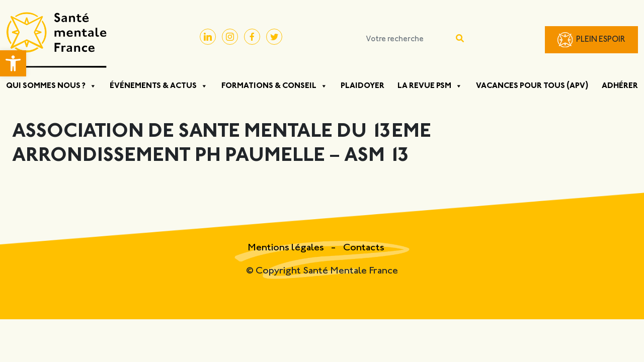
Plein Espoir (601, 40)
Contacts (364, 248)
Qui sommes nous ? (51, 86)
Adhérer (620, 86)
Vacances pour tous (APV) (532, 86)
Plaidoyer (363, 86)
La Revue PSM (430, 86)
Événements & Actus (159, 86)
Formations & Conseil (274, 86)
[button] (13, 63)
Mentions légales (287, 248)
